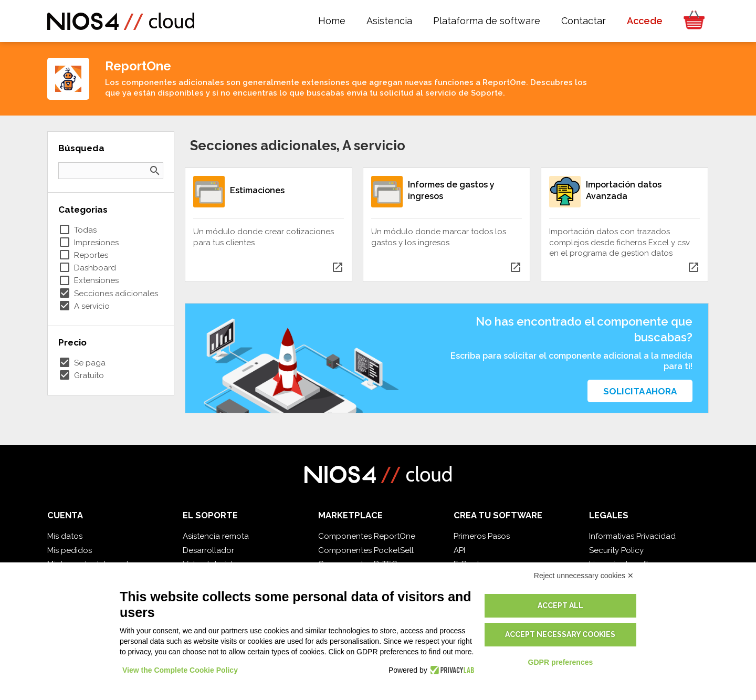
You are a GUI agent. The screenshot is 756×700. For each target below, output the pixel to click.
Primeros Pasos (482, 536)
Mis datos (65, 536)
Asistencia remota (216, 536)
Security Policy (616, 550)
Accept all (560, 605)
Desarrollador (208, 550)
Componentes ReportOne (367, 536)
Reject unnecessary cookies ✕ (584, 576)
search (155, 171)
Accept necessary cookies (560, 634)
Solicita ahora (640, 391)
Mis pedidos (70, 550)
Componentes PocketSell (366, 550)
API (459, 550)
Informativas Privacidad (632, 536)
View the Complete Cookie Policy (180, 670)
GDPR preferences (561, 662)
